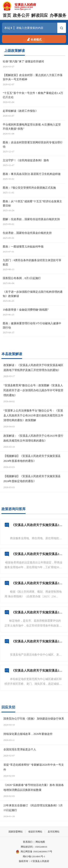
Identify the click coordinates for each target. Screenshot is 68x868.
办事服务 (58, 15)
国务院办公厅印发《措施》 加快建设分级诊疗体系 (34, 719)
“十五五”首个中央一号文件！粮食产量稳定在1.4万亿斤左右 (33, 95)
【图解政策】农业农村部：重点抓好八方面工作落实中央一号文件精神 (33, 77)
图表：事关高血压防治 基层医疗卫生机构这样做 (32, 174)
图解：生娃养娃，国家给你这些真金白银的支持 (31, 219)
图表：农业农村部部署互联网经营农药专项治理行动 (33, 144)
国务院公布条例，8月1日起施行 (22, 278)
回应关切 (8, 707)
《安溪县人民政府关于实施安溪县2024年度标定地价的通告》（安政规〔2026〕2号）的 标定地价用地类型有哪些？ (38, 583)
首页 (7, 15)
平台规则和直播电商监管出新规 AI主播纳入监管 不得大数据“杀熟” (32, 127)
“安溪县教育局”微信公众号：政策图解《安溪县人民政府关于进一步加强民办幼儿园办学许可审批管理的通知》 (33, 390)
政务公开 (21, 15)
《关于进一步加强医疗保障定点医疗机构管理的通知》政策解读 (33, 294)
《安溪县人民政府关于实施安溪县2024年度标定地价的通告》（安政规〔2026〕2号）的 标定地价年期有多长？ (38, 554)
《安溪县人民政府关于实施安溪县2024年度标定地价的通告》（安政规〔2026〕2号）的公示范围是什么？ (38, 641)
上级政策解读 (15, 51)
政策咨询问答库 (14, 509)
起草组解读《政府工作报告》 (20, 111)
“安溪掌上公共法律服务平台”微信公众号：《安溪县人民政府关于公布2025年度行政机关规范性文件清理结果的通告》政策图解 (33, 415)
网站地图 (40, 842)
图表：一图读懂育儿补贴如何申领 (23, 247)
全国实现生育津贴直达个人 (20, 749)
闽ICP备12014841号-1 (34, 856)
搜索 (62, 28)
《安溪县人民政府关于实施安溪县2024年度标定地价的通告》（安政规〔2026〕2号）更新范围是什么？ (38, 671)
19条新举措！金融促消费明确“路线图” (26, 310)
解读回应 (40, 15)
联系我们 (28, 842)
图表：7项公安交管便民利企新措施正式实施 (29, 188)
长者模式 (34, 39)
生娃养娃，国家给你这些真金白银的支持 (27, 233)
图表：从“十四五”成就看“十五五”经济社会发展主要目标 (32, 203)
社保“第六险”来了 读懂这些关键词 (23, 61)
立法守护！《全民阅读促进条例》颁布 (26, 160)
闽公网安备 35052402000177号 (34, 852)
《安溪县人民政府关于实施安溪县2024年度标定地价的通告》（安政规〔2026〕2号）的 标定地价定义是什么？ (38, 612)
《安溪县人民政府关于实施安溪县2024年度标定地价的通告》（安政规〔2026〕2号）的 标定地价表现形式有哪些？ (38, 525)
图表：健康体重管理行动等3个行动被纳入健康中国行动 (32, 325)
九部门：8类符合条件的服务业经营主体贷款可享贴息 (32, 262)
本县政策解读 (12, 354)
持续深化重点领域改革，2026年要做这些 (28, 734)
